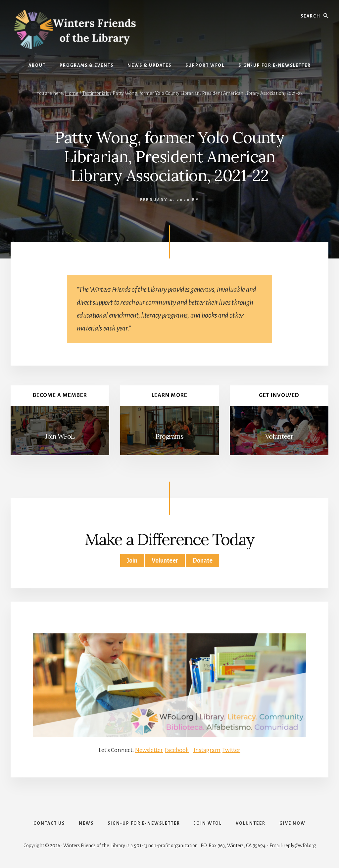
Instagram (207, 750)
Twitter (231, 750)
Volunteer (279, 436)
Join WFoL (60, 436)
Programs (169, 436)
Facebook (177, 750)
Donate (202, 561)
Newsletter (149, 750)
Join (132, 561)
